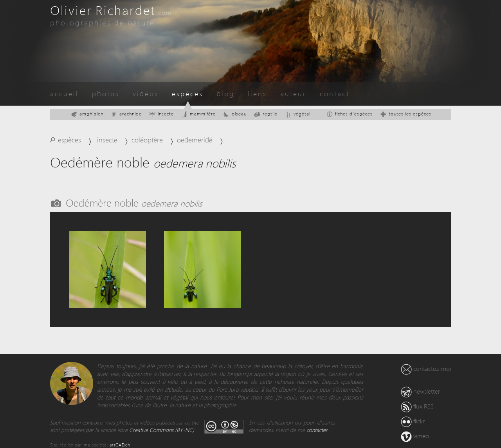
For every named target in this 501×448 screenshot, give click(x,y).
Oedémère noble (134, 202)
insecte (161, 114)
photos (106, 93)
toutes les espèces (405, 114)
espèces (187, 93)
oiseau (235, 114)
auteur (293, 93)
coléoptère (147, 139)
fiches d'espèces (349, 114)
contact (335, 93)
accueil (64, 93)
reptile (266, 114)
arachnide (126, 114)
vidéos (146, 93)
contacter (317, 430)
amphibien (87, 114)
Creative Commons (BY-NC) (162, 430)
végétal (297, 114)
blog (225, 93)
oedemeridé (195, 139)
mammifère (198, 114)
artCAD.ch (120, 445)
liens (257, 93)
